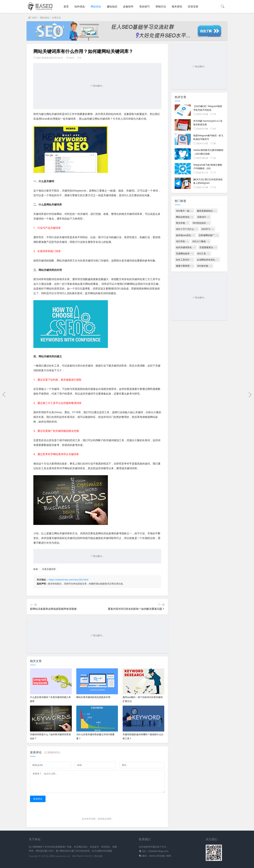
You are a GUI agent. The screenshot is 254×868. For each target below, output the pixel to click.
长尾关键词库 (49, 569)
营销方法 (161, 6)
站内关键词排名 (186, 247)
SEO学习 (208, 229)
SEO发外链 (205, 266)
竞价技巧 (144, 6)
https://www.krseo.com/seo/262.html (69, 580)
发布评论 (38, 799)
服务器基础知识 (207, 211)
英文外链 (182, 223)
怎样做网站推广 (208, 235)
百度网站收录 (185, 253)
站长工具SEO (184, 260)
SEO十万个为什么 (187, 229)
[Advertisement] (97, 86)
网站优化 (96, 6)
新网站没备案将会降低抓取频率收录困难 (53, 609)
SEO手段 (182, 241)
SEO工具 (203, 253)
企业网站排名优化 (208, 260)
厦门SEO (33, 18)
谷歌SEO (203, 217)
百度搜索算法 (208, 247)
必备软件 (128, 6)
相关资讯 (177, 6)
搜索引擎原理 (185, 266)
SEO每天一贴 (184, 211)
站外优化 (80, 6)
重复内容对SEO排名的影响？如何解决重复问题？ (136, 609)
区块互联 (193, 6)
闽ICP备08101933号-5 (83, 856)
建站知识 (112, 6)
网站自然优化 (185, 217)
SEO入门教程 (201, 241)
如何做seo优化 (185, 235)
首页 (66, 6)
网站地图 (98, 856)
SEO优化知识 (201, 223)
